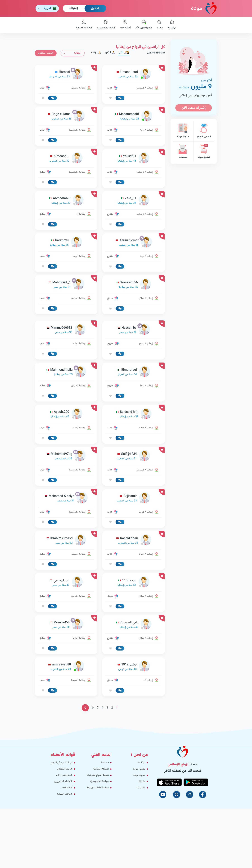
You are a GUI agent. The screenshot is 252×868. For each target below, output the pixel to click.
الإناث (96, 53)
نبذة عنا (141, 763)
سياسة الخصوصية (100, 782)
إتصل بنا (141, 788)
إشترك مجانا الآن (194, 108)
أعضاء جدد (125, 25)
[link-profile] (134, 74)
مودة (204, 8)
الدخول (95, 9)
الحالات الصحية (84, 25)
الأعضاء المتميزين (106, 25)
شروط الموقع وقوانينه (98, 775)
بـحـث (160, 25)
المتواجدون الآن (144, 25)
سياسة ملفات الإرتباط (98, 788)
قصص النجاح (204, 131)
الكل (124, 53)
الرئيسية (172, 25)
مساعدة (183, 152)
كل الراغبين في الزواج (62, 763)
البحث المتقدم (46, 53)
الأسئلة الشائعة (101, 769)
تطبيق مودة (204, 152)
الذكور (110, 53)
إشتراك (74, 9)
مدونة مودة (183, 131)
